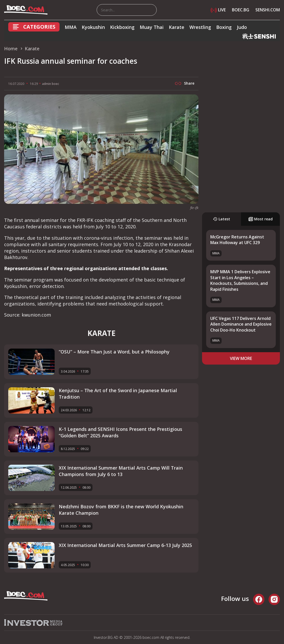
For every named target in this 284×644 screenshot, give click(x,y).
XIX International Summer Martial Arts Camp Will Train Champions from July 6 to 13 (121, 471)
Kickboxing (122, 27)
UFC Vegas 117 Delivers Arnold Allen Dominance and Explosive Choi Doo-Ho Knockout (241, 324)
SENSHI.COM (268, 10)
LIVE (218, 10)
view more (241, 358)
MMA (71, 27)
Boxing (224, 27)
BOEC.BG (241, 10)
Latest (222, 219)
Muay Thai (152, 27)
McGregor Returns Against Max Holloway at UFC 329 (237, 240)
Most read (261, 219)
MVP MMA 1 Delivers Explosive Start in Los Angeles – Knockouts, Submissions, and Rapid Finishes (240, 280)
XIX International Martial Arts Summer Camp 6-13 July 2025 (125, 545)
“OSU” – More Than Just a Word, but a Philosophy (114, 352)
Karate (177, 27)
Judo (242, 27)
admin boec (51, 84)
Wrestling (200, 27)
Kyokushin (93, 27)
